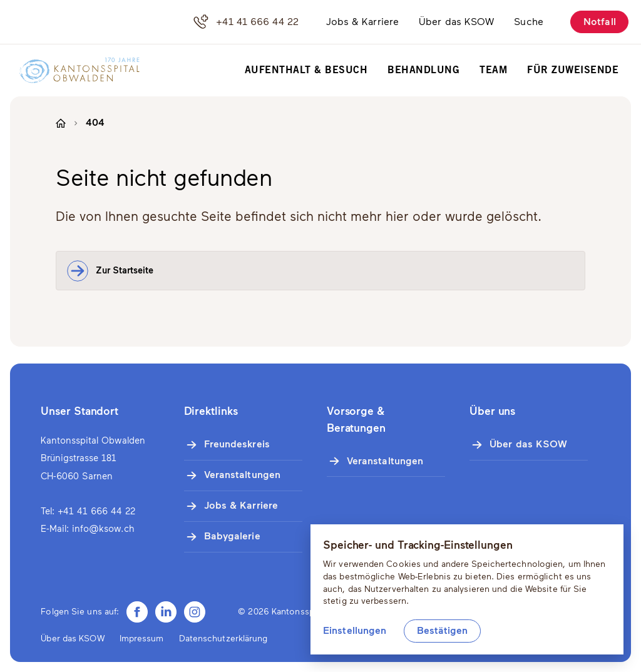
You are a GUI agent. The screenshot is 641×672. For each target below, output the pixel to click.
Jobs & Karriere (363, 22)
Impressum (142, 639)
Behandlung (423, 71)
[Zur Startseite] (74, 70)
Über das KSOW (456, 22)
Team (493, 71)
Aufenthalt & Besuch (306, 71)
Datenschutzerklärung (223, 639)
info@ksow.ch (103, 529)
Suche (529, 22)
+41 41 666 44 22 (246, 22)
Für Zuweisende (573, 71)
